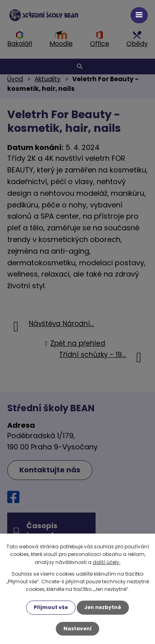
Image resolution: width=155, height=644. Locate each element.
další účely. (107, 562)
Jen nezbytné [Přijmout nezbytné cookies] (103, 607)
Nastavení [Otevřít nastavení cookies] (77, 629)
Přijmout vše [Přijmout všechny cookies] (51, 607)
